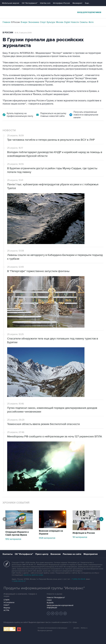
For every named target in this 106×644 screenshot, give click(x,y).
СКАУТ (6, 605)
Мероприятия (91, 554)
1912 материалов (13, 539)
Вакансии (56, 554)
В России (16, 22)
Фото (91, 22)
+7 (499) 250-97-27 (19, 581)
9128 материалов (47, 538)
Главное (6, 22)
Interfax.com (45, 3)
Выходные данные (45, 631)
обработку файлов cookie (33, 575)
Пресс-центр (42, 554)
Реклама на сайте (72, 554)
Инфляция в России (84, 533)
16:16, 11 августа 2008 (23, 33)
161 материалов (80, 537)
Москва (60, 22)
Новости (75, 22)
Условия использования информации (52, 628)
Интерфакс (53, 12)
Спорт (43, 22)
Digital (67, 22)
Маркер (7, 608)
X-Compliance (9, 603)
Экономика (34, 22)
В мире (24, 22)
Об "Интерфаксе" (30, 3)
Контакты (8, 554)
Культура (51, 22)
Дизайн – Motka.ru (80, 628)
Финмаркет (77, 3)
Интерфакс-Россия (61, 3)
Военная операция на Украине (51, 532)
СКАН (49, 600)
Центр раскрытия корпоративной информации (60, 606)
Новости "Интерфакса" (56, 598)
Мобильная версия (11, 3)
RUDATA (50, 603)
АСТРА (6, 610)
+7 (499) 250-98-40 (78, 579)
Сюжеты (84, 22)
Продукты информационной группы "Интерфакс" (44, 588)
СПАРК (7, 600)
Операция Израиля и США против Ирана (17, 533)
